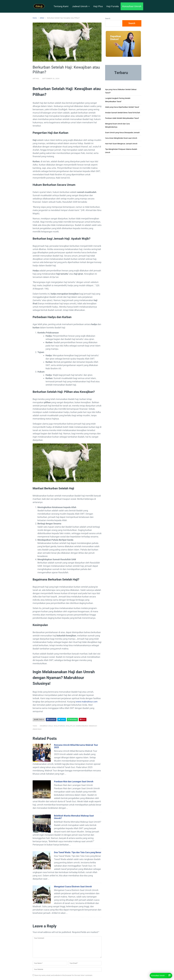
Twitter (62, 720)
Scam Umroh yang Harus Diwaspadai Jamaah (122, 133)
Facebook (51, 720)
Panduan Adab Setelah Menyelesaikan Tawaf (122, 118)
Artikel (42, 18)
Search (108, 18)
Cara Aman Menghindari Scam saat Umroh (121, 138)
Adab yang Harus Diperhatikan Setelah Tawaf (122, 107)
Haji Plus (98, 6)
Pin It (83, 720)
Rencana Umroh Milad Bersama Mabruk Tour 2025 (76, 746)
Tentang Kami (61, 6)
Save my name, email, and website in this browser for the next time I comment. (64, 975)
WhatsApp (72, 720)
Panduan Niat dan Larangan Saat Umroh (74, 782)
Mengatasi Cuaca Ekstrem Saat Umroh (73, 887)
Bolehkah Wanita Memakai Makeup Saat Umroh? (74, 817)
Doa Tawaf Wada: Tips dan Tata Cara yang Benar (78, 852)
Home (35, 18)
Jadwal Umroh (81, 6)
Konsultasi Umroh (132, 6)
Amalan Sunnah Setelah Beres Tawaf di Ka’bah (123, 113)
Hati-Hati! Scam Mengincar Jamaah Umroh (121, 144)
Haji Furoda (113, 6)
